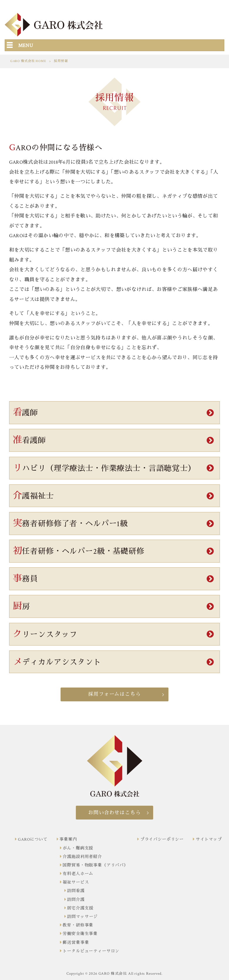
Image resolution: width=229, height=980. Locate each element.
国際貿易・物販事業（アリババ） (95, 865)
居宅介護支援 (80, 908)
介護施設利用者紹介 (82, 857)
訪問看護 (76, 891)
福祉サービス (76, 882)
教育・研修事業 (78, 925)
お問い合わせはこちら (114, 813)
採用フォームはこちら (114, 694)
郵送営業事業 (76, 943)
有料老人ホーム (78, 874)
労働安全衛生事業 (80, 934)
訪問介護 (76, 900)
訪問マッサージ (82, 917)
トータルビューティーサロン (91, 951)
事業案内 (68, 839)
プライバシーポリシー (162, 839)
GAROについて (33, 839)
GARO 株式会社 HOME (28, 61)
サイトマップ (209, 839)
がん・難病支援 (78, 848)
